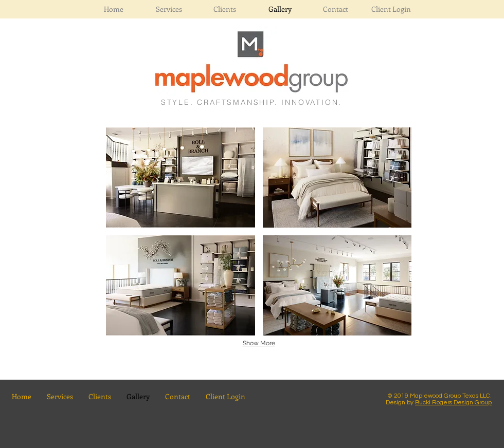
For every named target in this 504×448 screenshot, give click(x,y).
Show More (259, 343)
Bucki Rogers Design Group (453, 403)
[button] (181, 178)
